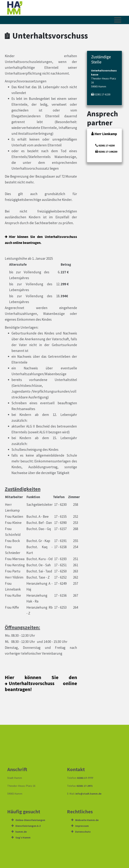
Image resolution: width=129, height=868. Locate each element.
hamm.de (19, 832)
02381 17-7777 (85, 778)
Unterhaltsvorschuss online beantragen (41, 686)
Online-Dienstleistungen (28, 820)
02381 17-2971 (85, 786)
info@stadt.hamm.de (88, 794)
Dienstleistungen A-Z (26, 826)
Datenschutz (81, 832)
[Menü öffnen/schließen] (118, 20)
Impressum (80, 826)
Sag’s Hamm (21, 837)
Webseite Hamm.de (85, 820)
